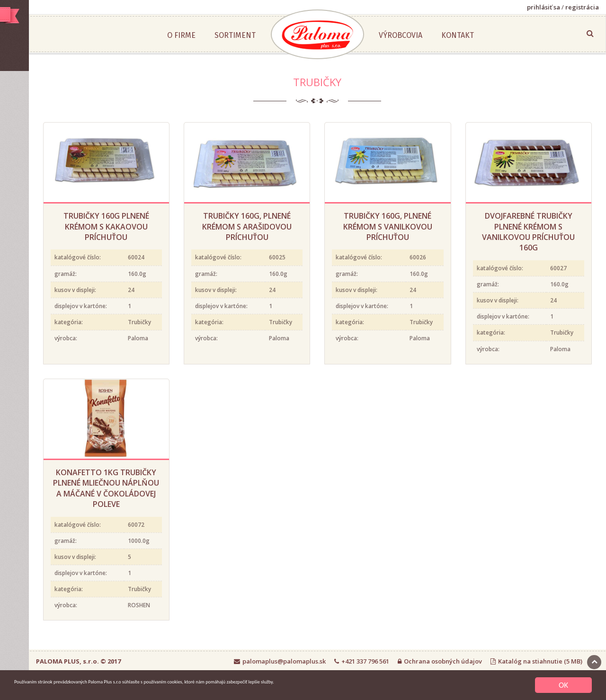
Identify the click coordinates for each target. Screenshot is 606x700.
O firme (226, 35)
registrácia (582, 7)
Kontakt (503, 35)
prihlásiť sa (544, 7)
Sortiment (280, 35)
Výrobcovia (446, 35)
